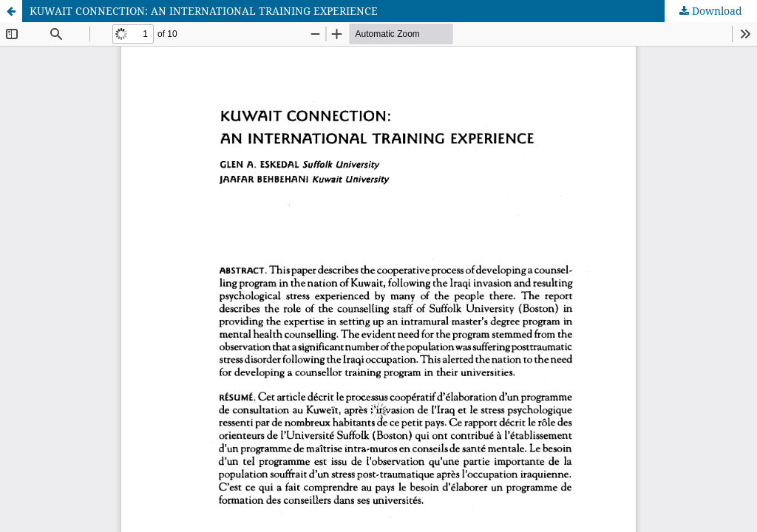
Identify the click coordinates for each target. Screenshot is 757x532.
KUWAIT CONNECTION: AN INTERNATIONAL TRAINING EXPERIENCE (204, 11)
